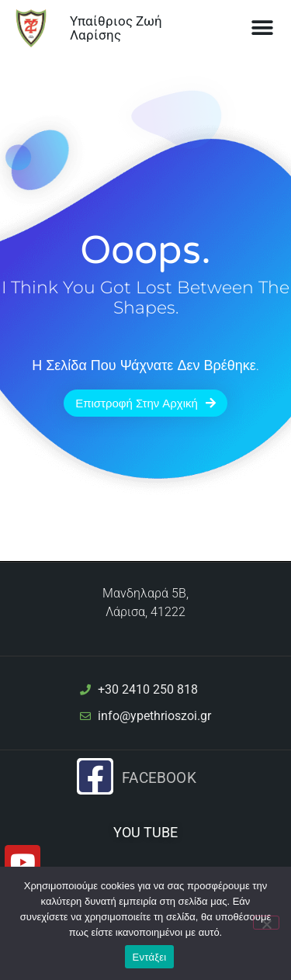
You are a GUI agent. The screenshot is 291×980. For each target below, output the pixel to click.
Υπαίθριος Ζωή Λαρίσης (116, 28)
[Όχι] (266, 923)
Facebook (159, 778)
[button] (262, 28)
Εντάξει (150, 957)
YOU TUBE (146, 832)
